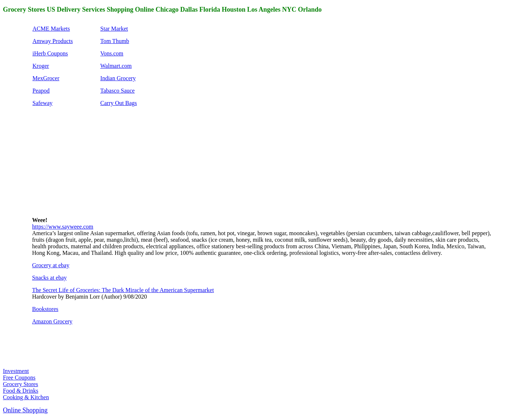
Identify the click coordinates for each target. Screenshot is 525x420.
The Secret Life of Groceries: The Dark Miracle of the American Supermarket (123, 290)
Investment (16, 371)
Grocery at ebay (51, 265)
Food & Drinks (21, 391)
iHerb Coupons (50, 53)
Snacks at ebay (49, 278)
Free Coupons (19, 378)
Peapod (41, 91)
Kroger (41, 66)
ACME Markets (51, 29)
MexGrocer (46, 78)
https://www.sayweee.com (63, 227)
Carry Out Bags (118, 103)
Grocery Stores (20, 384)
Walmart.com (116, 66)
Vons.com (112, 53)
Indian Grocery (118, 78)
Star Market (114, 29)
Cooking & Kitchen (26, 397)
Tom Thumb (115, 41)
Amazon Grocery (52, 321)
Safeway (42, 103)
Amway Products (53, 41)
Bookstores (45, 309)
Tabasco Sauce (117, 91)
